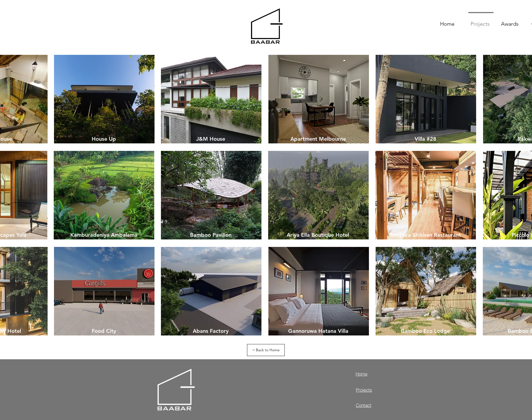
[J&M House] (211, 139)
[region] (104, 100)
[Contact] (375, 405)
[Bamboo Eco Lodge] (425, 331)
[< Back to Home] (266, 350)
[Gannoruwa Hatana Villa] (318, 331)
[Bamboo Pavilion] (211, 235)
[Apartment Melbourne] (318, 139)
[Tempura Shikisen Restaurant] (425, 235)
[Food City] (104, 331)
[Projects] (375, 390)
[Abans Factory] (211, 331)
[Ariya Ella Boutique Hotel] (318, 235)
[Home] (375, 374)
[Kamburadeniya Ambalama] (104, 235)
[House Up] (104, 139)
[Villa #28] (425, 139)
